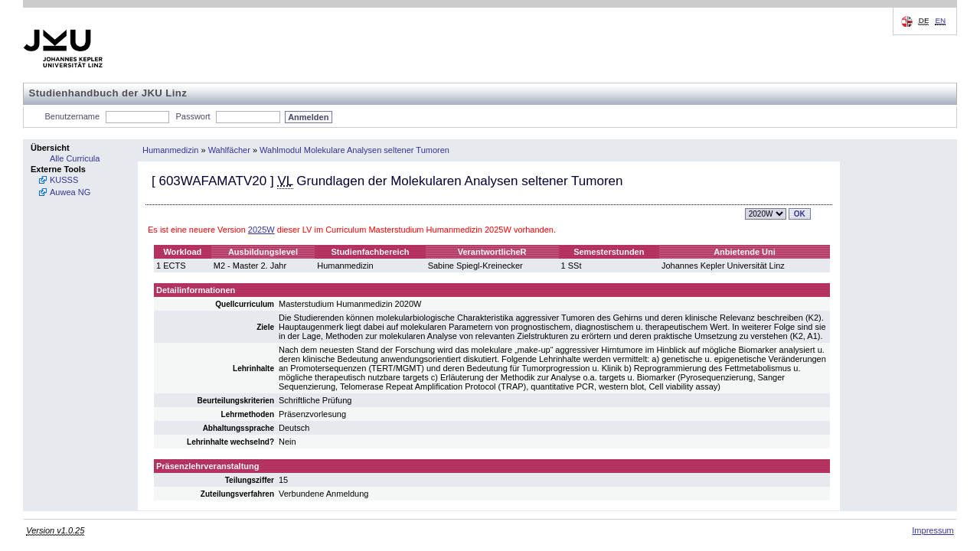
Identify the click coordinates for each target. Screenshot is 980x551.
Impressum (933, 530)
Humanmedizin (170, 150)
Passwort (193, 116)
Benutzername (73, 116)
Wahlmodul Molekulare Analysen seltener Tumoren (354, 150)
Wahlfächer (229, 150)
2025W (261, 230)
